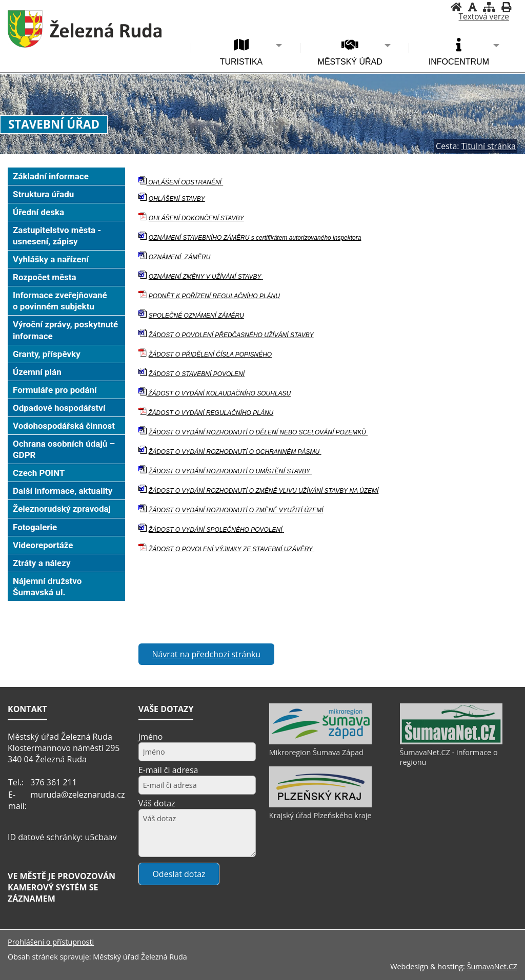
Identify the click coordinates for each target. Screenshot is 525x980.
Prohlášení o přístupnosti (51, 942)
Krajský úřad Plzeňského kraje (320, 815)
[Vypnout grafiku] (472, 7)
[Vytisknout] (506, 7)
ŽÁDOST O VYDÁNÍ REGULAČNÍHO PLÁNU (210, 413)
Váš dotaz (157, 803)
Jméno (151, 737)
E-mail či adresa (168, 770)
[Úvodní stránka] (456, 7)
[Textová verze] (484, 17)
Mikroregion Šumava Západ (316, 752)
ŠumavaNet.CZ (492, 966)
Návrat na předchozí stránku (206, 654)
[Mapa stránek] (489, 7)
